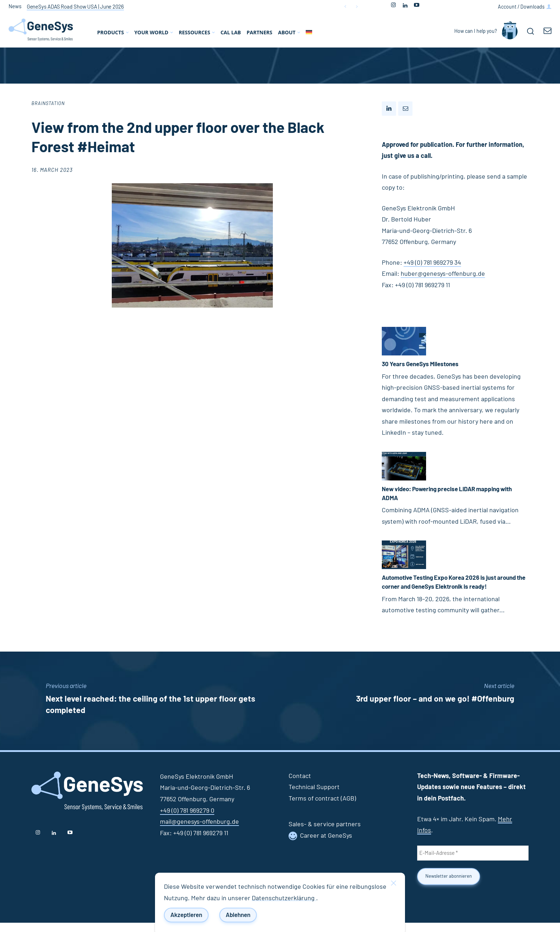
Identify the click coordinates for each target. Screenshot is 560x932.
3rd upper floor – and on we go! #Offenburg (435, 708)
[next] (357, 7)
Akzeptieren (186, 915)
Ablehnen (238, 915)
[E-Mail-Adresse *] (473, 862)
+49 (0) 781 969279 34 (432, 263)
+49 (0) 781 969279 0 (187, 820)
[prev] (345, 7)
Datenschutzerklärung (284, 898)
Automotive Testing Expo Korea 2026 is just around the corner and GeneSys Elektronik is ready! (446, 587)
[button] (530, 31)
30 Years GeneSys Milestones (424, 364)
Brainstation (48, 104)
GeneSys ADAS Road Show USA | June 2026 (75, 7)
